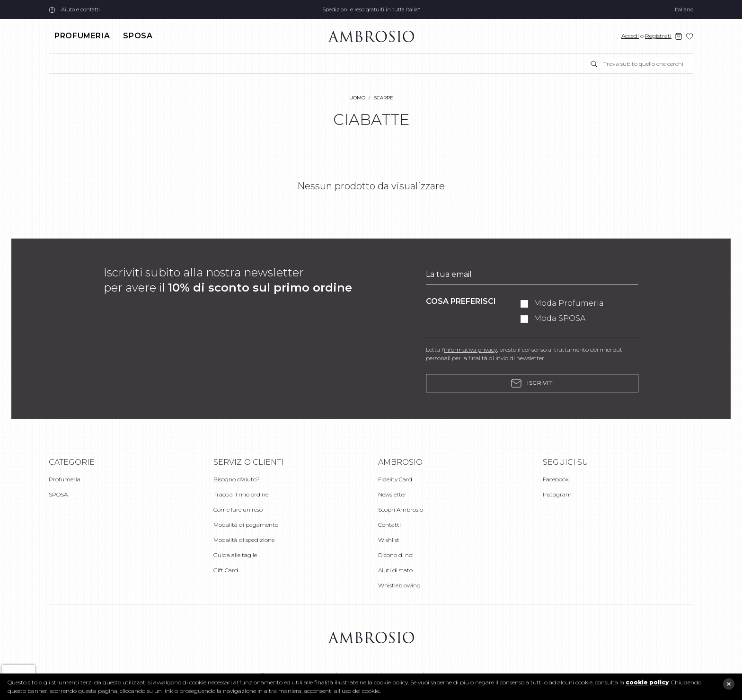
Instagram (557, 494)
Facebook (556, 479)
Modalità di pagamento (246, 525)
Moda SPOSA (560, 318)
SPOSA (138, 36)
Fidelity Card (395, 479)
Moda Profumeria (569, 303)
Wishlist (389, 540)
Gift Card (226, 570)
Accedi (630, 36)
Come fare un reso (238, 509)
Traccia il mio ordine (241, 494)
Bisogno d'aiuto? (237, 479)
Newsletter (392, 494)
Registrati (658, 36)
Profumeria (82, 36)
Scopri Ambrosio (401, 509)
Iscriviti (532, 383)
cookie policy (647, 682)
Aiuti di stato (395, 570)
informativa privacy (470, 350)
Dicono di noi (396, 555)
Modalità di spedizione (244, 540)
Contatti (389, 525)
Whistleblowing (399, 585)
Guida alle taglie (235, 555)
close (729, 684)
